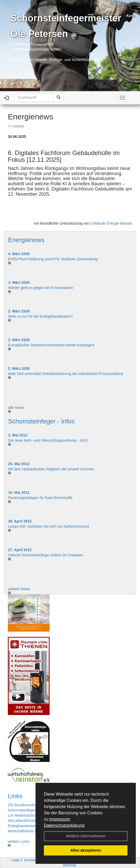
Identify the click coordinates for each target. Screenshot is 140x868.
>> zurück (16, 126)
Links (15, 796)
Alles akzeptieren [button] (86, 850)
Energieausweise (22, 826)
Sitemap (69, 865)
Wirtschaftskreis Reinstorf (29, 831)
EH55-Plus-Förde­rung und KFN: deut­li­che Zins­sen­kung (53, 259)
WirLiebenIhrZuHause (26, 821)
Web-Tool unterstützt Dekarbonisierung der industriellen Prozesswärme (66, 374)
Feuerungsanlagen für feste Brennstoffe (40, 498)
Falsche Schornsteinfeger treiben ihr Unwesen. (46, 555)
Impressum (60, 819)
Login (16, 860)
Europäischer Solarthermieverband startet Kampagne (51, 345)
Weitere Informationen (86, 836)
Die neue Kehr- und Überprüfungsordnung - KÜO (48, 440)
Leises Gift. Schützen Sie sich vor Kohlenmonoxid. (49, 526)
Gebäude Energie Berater (111, 223)
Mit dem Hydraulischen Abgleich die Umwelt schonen (51, 469)
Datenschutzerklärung (64, 825)
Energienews (26, 240)
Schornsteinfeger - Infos (41, 421)
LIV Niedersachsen (23, 815)
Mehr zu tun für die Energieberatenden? (40, 316)
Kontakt (30, 860)
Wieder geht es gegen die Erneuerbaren (41, 288)
